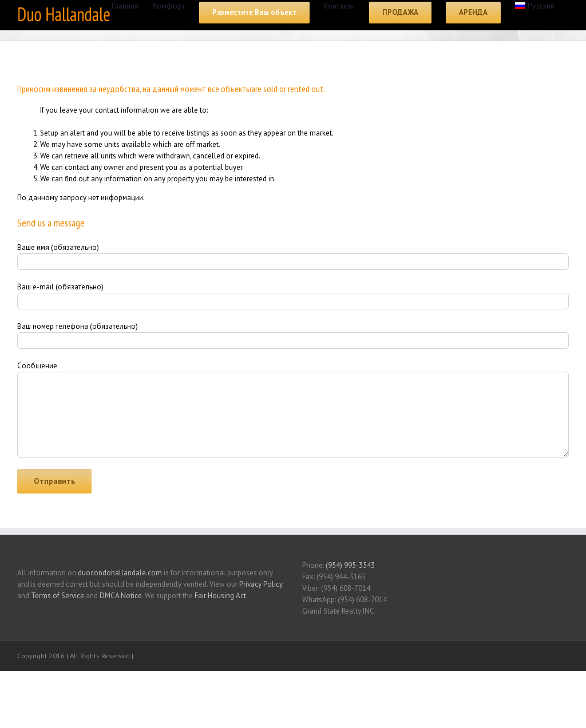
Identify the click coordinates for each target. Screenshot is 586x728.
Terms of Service (58, 596)
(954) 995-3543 (350, 565)
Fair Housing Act (220, 596)
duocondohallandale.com (120, 573)
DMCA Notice (121, 596)
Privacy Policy (261, 584)
